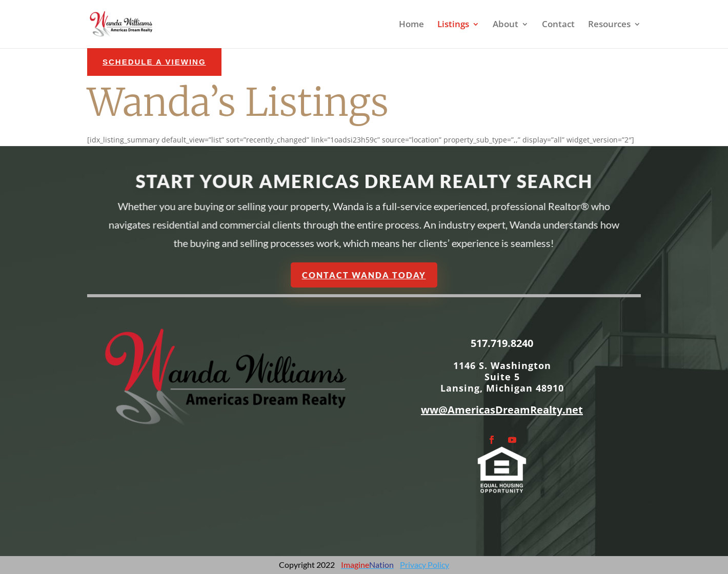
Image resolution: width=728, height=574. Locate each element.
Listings (453, 25)
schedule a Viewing (154, 62)
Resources (609, 25)
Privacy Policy (424, 565)
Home (411, 25)
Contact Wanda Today (364, 274)
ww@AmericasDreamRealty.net (502, 410)
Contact (558, 25)
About (505, 25)
